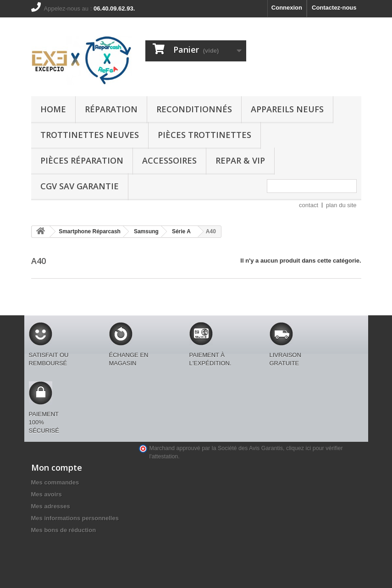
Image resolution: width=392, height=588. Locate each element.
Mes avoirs (47, 494)
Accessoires (169, 160)
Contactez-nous (334, 8)
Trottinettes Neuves (90, 135)
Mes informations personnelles (75, 518)
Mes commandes (55, 482)
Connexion (287, 8)
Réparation (111, 109)
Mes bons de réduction (64, 530)
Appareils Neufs (287, 109)
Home (53, 109)
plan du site (341, 205)
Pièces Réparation (82, 160)
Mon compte (57, 467)
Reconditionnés (194, 109)
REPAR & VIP (240, 160)
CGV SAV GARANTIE (80, 186)
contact (309, 205)
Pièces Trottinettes (204, 135)
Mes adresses (51, 506)
